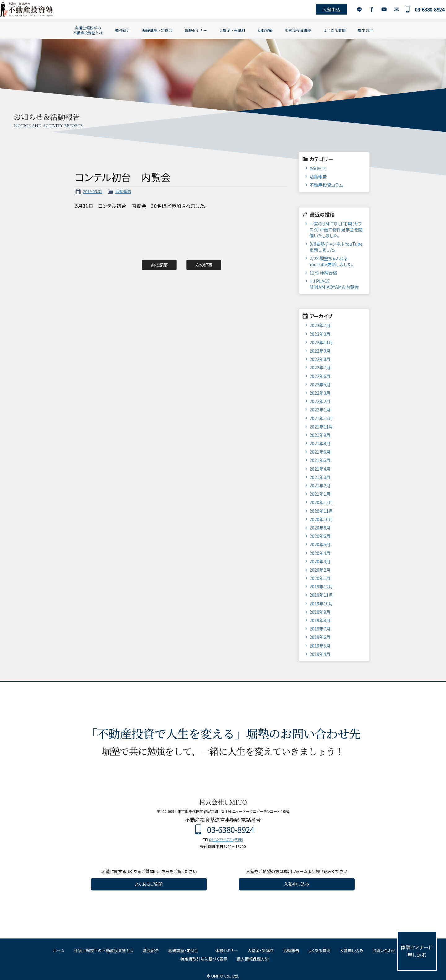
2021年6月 (320, 452)
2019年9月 (320, 612)
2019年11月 (321, 595)
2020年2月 (320, 570)
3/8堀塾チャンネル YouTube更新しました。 (336, 247)
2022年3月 (320, 393)
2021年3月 (320, 477)
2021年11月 (321, 426)
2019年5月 (320, 646)
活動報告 (123, 191)
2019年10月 (321, 603)
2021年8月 (320, 443)
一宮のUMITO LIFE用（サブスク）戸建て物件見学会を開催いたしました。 (336, 230)
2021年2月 (320, 485)
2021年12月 (321, 418)
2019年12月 (321, 586)
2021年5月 (320, 460)
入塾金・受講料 (232, 30)
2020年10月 (321, 519)
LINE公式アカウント (351, 11)
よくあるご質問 (149, 884)
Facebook (363, 11)
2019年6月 (320, 637)
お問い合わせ (388, 11)
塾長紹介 (123, 30)
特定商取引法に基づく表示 (204, 959)
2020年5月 (320, 544)
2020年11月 (321, 511)
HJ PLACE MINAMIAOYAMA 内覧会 (334, 284)
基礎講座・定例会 (157, 30)
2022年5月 (320, 384)
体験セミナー (196, 30)
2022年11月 (321, 342)
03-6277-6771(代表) (226, 839)
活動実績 (265, 30)
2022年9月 (320, 351)
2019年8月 (320, 620)
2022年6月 (320, 376)
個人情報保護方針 (253, 959)
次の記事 (204, 265)
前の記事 (159, 265)
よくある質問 (334, 30)
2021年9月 (320, 435)
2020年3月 (320, 561)
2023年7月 (320, 325)
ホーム (59, 950)
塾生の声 (365, 30)
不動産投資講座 (298, 30)
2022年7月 (320, 367)
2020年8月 (320, 527)
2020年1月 (320, 578)
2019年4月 (320, 654)
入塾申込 (323, 11)
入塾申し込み (297, 884)
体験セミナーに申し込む (417, 951)
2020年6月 (320, 536)
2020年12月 (321, 502)
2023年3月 (320, 334)
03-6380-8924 (422, 11)
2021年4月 (320, 469)
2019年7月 (320, 628)
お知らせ (317, 168)
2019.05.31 (93, 191)
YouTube (376, 11)
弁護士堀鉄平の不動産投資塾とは (88, 30)
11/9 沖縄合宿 (323, 272)
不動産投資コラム (326, 185)
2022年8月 (320, 359)
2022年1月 (320, 409)
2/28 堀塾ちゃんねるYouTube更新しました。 (331, 261)
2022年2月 (320, 401)
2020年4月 (320, 553)
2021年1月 (320, 494)
